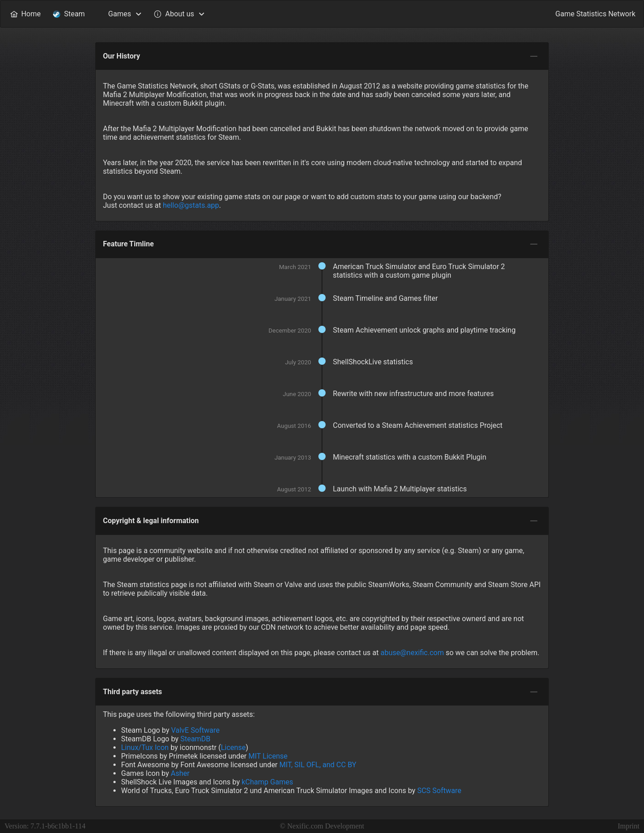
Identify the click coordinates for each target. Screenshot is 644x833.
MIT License (268, 756)
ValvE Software (195, 730)
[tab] (534, 56)
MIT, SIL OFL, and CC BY (318, 765)
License (233, 747)
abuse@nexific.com (412, 653)
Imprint (629, 826)
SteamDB (195, 739)
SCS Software (439, 791)
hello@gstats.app (191, 205)
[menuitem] (25, 14)
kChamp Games (267, 782)
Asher (180, 773)
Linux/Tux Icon (145, 747)
